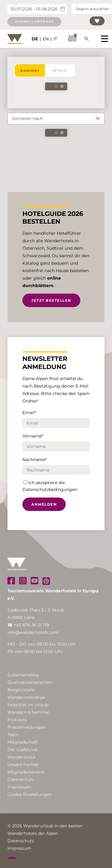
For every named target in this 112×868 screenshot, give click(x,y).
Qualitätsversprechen (30, 682)
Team (13, 735)
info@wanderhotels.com (33, 632)
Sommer (30, 70)
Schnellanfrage (34, 22)
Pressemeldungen (26, 727)
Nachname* (34, 460)
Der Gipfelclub (23, 750)
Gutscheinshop (23, 675)
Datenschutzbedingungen (50, 489)
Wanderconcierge (26, 697)
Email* (29, 413)
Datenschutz (21, 779)
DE (35, 39)
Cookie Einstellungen (30, 794)
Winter (60, 70)
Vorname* (33, 436)
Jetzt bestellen (51, 300)
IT (55, 39)
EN (46, 39)
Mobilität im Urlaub (28, 705)
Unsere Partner (23, 765)
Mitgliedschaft (23, 742)
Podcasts (17, 720)
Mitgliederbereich (26, 772)
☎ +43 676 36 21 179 (28, 625)
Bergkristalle (21, 690)
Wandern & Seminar (28, 712)
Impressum (19, 787)
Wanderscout (22, 757)
